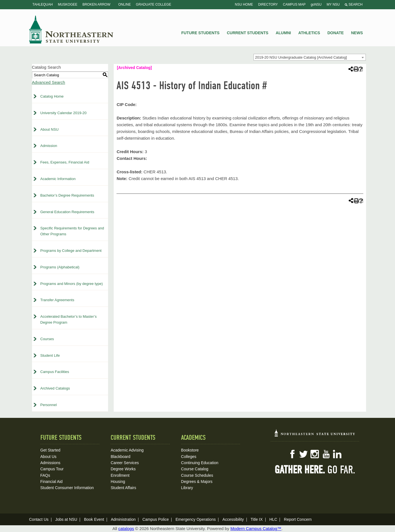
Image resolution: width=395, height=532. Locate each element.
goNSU (316, 4)
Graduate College (154, 4)
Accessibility (233, 519)
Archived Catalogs (55, 388)
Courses (47, 339)
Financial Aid (52, 482)
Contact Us (39, 519)
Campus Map (294, 4)
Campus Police (156, 519)
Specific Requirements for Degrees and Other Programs (72, 231)
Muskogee (68, 4)
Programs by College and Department (71, 251)
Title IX (256, 519)
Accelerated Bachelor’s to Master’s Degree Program (69, 319)
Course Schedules (197, 475)
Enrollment (120, 475)
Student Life (50, 355)
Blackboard (120, 457)
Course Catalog (195, 469)
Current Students (248, 33)
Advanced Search (49, 82)
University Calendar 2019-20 (64, 113)
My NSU (333, 4)
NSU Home (244, 4)
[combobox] (310, 57)
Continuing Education (200, 463)
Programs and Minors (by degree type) (72, 284)
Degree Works (123, 469)
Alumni (283, 33)
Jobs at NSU (66, 519)
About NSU (50, 129)
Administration (123, 519)
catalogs (126, 528)
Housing (118, 482)
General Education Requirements (67, 212)
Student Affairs (123, 488)
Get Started (51, 450)
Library (187, 488)
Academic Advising (127, 450)
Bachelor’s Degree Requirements (67, 195)
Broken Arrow (96, 4)
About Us (49, 457)
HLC (273, 519)
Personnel (49, 405)
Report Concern (298, 519)
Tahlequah (43, 4)
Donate (335, 33)
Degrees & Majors (197, 482)
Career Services (125, 463)
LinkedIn (337, 454)
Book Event (94, 519)
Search (354, 4)
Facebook (292, 454)
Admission (49, 146)
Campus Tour (52, 469)
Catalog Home (52, 96)
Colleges (189, 457)
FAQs (45, 475)
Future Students (200, 33)
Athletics (309, 33)
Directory (268, 4)
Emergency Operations (196, 519)
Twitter (303, 454)
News (357, 33)
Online (125, 4)
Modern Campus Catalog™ (256, 528)
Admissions (51, 463)
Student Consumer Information (67, 488)
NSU (71, 29)
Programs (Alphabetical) (60, 267)
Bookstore (190, 450)
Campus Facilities (55, 372)
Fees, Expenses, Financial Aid (65, 162)
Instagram (315, 454)
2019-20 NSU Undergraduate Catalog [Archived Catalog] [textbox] (301, 57)
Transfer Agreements (57, 300)
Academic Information (58, 179)
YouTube (326, 454)
